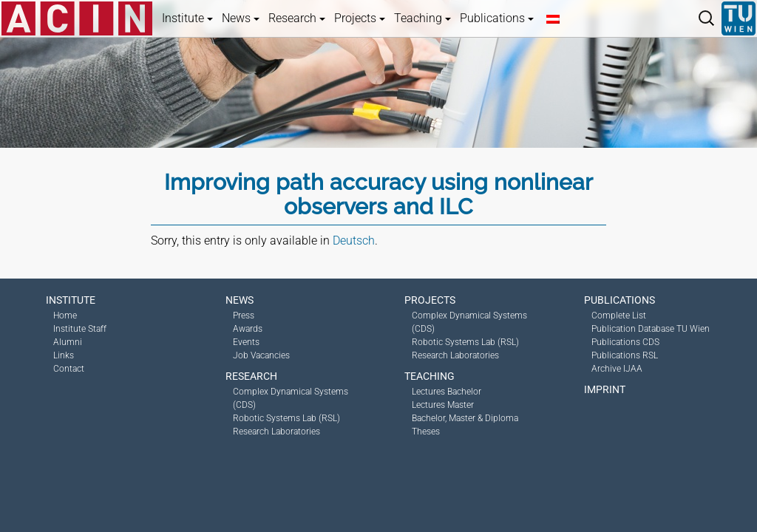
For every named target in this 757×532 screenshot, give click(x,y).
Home (65, 316)
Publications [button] (497, 18)
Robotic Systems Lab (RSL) (286, 418)
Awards (248, 329)
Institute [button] (187, 18)
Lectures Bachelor (447, 392)
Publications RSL (625, 355)
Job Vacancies (261, 355)
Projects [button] (360, 18)
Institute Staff (80, 329)
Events (246, 342)
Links (64, 355)
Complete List (619, 316)
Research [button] (297, 18)
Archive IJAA (617, 369)
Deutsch (354, 241)
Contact (69, 369)
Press (244, 316)
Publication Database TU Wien (651, 329)
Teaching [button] (422, 18)
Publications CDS (625, 342)
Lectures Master (443, 405)
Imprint (605, 389)
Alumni (68, 342)
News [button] (241, 18)
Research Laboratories (276, 432)
